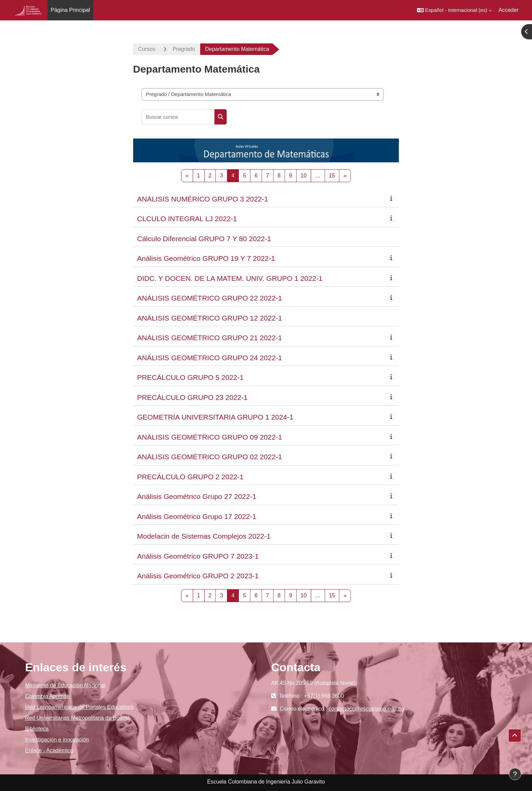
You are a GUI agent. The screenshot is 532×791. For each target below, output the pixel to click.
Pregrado (184, 49)
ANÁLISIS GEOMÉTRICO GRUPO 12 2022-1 (210, 318)
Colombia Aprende (47, 696)
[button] (454, 10)
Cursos (147, 49)
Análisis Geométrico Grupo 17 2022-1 (197, 516)
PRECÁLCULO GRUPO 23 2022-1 (192, 397)
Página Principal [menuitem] (71, 10)
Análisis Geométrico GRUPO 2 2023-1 (198, 576)
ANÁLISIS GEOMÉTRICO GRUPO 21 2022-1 (210, 338)
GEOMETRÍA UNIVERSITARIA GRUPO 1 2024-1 (215, 417)
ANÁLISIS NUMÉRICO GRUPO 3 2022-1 (203, 199)
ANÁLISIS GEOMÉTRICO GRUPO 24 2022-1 (210, 358)
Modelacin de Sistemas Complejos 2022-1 (204, 536)
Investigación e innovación (57, 740)
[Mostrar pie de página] (515, 774)
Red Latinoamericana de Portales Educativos (79, 707)
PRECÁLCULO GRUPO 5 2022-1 (190, 377)
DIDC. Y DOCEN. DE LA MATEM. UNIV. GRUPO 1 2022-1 (230, 278)
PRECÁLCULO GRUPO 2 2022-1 (190, 477)
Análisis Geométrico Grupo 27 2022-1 (197, 496)
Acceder (508, 10)
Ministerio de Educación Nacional (65, 685)
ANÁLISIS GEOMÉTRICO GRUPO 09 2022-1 (210, 437)
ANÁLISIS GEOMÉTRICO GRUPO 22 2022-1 (210, 298)
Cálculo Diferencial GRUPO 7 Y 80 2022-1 (204, 239)
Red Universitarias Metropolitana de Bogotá (78, 718)
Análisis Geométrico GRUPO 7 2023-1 (198, 556)
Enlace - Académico (49, 750)
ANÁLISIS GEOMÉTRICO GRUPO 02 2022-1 (210, 457)
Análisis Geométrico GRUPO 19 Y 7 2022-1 (206, 258)
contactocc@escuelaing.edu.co (366, 709)
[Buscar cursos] (178, 117)
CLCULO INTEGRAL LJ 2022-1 (187, 219)
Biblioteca (37, 729)
